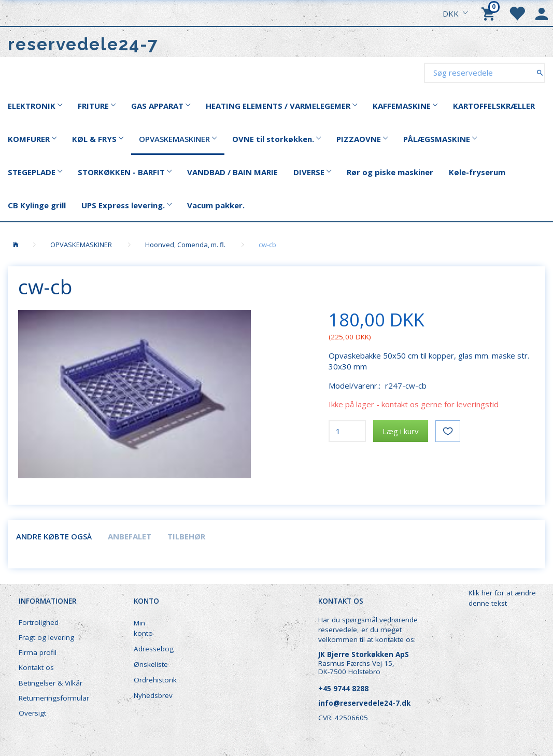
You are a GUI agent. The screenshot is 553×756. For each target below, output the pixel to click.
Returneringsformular (54, 698)
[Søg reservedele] (540, 72)
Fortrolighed (39, 622)
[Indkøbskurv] (490, 13)
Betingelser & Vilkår (51, 683)
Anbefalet (130, 536)
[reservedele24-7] (83, 44)
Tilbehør (186, 536)
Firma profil (38, 652)
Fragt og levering (46, 637)
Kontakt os (36, 667)
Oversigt (32, 713)
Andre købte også (54, 536)
